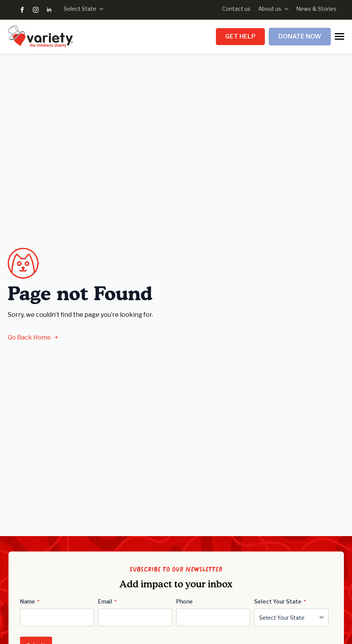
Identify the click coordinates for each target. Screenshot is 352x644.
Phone (184, 601)
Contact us (236, 9)
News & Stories (316, 9)
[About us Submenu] (285, 9)
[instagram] (36, 10)
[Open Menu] (339, 36)
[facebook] (22, 10)
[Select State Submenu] (100, 9)
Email (107, 602)
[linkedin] (49, 10)
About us (270, 9)
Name (30, 602)
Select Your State (280, 602)
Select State (80, 9)
